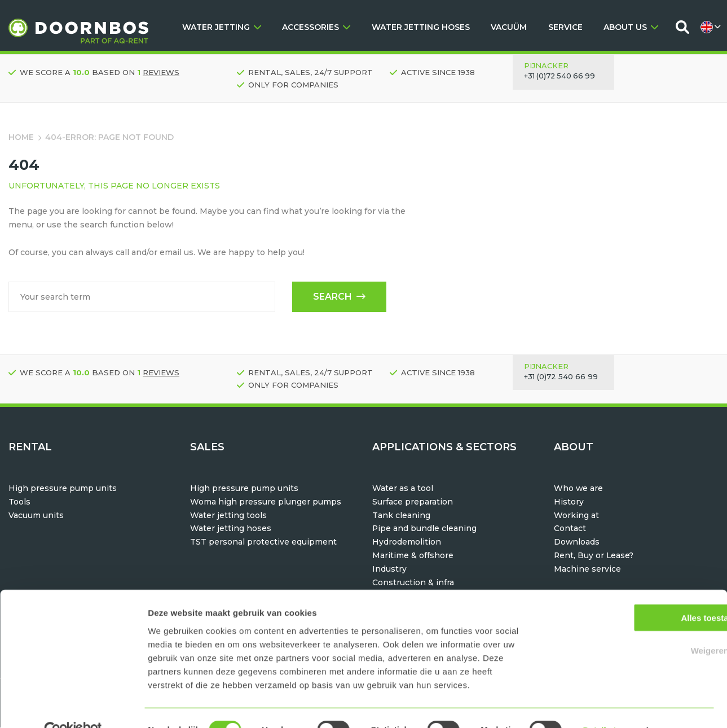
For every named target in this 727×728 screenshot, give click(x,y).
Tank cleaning (401, 516)
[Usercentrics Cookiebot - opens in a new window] (73, 706)
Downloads (577, 542)
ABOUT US (631, 27)
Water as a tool (403, 489)
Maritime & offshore (413, 556)
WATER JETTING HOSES (421, 27)
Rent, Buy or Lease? (594, 556)
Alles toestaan (633, 593)
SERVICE (565, 27)
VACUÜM (509, 27)
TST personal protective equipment (263, 542)
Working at (576, 516)
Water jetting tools (228, 516)
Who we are (579, 489)
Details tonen (609, 706)
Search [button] (338, 297)
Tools (19, 502)
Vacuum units (36, 516)
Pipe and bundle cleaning (425, 529)
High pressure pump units (63, 489)
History (569, 502)
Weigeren (633, 626)
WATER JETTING (222, 27)
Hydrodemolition (407, 542)
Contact (570, 529)
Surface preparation (413, 502)
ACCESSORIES (316, 27)
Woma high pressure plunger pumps (266, 502)
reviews (161, 72)
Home (21, 137)
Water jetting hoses (231, 529)
